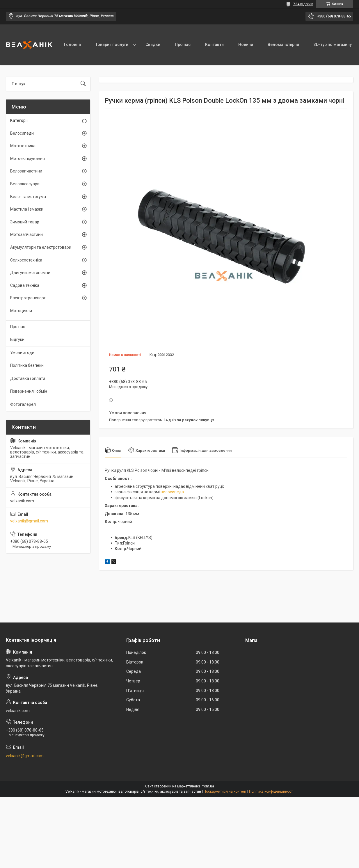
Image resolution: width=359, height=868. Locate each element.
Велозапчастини (26, 171)
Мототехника (23, 146)
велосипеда (172, 492)
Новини (246, 45)
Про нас (183, 45)
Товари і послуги (112, 45)
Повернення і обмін (29, 391)
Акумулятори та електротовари (41, 247)
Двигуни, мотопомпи (30, 273)
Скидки (153, 45)
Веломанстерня (283, 45)
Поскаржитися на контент (225, 791)
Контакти (214, 45)
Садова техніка (25, 285)
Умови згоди (22, 353)
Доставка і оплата (28, 378)
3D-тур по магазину (333, 45)
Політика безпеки (27, 365)
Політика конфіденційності (271, 791)
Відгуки (17, 339)
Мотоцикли (21, 311)
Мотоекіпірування (27, 159)
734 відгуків (303, 4)
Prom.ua (207, 786)
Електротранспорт (28, 298)
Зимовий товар (25, 222)
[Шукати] (83, 84)
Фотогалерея (23, 404)
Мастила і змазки (27, 209)
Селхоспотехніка (26, 260)
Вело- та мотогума (28, 197)
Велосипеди (22, 133)
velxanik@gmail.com (29, 521)
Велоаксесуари (25, 184)
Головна (72, 45)
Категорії (19, 120)
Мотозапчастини (26, 234)
